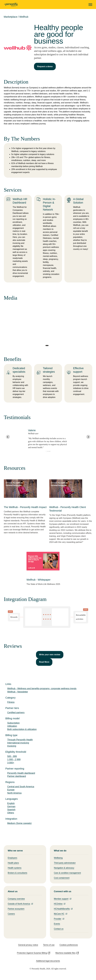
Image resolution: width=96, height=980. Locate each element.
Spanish (11, 810)
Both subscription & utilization (22, 729)
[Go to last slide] (8, 437)
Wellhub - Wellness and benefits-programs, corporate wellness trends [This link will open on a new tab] (42, 689)
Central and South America (21, 787)
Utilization (12, 726)
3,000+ (11, 763)
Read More (44, 662)
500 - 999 (12, 756)
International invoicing (18, 743)
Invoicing (12, 746)
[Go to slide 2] (48, 451)
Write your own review (50, 655)
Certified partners (16, 713)
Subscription (13, 723)
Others (11, 813)
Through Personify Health (20, 740)
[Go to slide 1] (46, 451)
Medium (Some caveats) (19, 823)
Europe (11, 790)
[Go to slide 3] (50, 451)
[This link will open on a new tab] (25, 503)
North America (14, 793)
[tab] (47, 346)
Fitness (11, 702)
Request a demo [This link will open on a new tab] (45, 66)
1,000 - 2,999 (14, 759)
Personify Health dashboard (21, 773)
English (11, 803)
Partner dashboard (17, 776)
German (11, 806)
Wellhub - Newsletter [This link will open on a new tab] (18, 692)
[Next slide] (88, 437)
